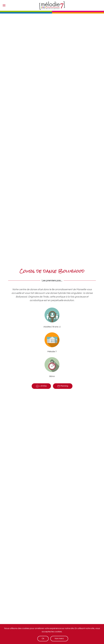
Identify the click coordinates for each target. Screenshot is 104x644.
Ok (43, 639)
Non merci (59, 639)
